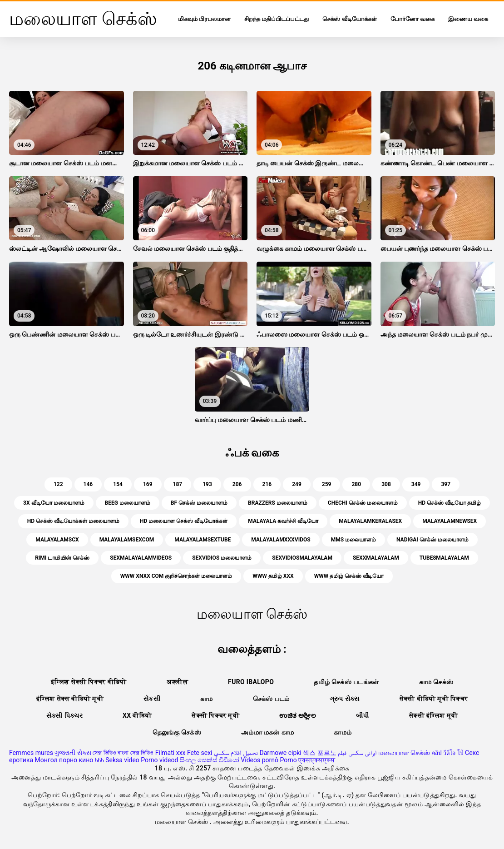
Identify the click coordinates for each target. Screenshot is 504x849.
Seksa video (122, 760)
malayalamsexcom (127, 540)
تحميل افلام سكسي (236, 753)
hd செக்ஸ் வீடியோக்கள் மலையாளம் (73, 521)
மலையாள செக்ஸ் (404, 753)
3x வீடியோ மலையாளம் (54, 503)
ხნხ (99, 760)
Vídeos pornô (259, 760)
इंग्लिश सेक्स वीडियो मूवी (70, 699)
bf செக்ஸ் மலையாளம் (199, 503)
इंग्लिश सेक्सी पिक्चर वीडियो (89, 682)
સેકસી (152, 699)
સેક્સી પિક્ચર (64, 715)
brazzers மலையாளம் (278, 503)
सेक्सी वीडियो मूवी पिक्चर (434, 699)
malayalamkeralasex (370, 521)
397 (446, 484)
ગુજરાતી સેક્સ (73, 753)
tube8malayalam (444, 558)
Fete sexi (200, 753)
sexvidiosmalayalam (302, 558)
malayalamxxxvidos (281, 540)
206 (237, 484)
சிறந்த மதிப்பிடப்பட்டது (277, 19)
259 (327, 484)
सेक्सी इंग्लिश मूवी (433, 715)
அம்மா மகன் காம (267, 732)
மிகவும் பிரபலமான (204, 19)
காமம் (343, 732)
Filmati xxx (170, 753)
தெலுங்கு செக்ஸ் (177, 732)
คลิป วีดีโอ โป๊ (448, 753)
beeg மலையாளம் (128, 503)
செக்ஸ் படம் (271, 699)
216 (267, 484)
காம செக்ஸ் (436, 682)
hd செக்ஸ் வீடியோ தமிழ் (450, 503)
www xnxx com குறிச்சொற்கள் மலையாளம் (176, 576)
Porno (288, 760)
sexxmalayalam (376, 558)
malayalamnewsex (450, 521)
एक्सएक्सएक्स (317, 760)
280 (356, 484)
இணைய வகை (468, 19)
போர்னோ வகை (413, 19)
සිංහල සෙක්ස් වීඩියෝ (210, 760)
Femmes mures (31, 753)
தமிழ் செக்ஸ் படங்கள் (346, 682)
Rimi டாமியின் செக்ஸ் (62, 558)
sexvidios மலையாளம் (222, 558)
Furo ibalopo (251, 682)
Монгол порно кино (64, 760)
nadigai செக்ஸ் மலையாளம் (432, 540)
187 (178, 484)
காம (207, 699)
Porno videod (159, 760)
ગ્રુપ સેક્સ (345, 699)
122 (58, 484)
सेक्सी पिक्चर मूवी (215, 715)
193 (207, 484)
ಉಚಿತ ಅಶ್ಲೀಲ (298, 715)
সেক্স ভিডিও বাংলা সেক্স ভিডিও (123, 753)
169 (148, 484)
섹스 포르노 (319, 753)
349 (416, 484)
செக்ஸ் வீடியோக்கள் (349, 19)
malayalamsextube (203, 540)
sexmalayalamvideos (141, 558)
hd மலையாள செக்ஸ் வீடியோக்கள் (184, 521)
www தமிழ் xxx (273, 576)
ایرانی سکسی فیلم (357, 753)
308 (386, 484)
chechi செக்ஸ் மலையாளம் (363, 503)
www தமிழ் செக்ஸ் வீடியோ (349, 576)
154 (118, 484)
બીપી (363, 715)
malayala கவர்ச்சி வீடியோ (283, 521)
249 (297, 484)
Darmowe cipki (280, 753)
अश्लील (177, 682)
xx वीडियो (137, 715)
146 (88, 484)
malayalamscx (57, 540)
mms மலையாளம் (353, 540)
